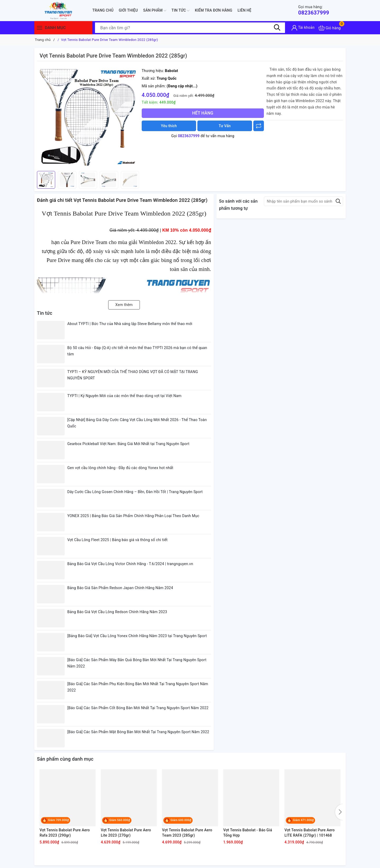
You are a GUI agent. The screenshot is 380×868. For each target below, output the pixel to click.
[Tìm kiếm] (277, 28)
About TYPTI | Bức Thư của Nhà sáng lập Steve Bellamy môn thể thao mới (130, 324)
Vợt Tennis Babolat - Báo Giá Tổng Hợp (248, 833)
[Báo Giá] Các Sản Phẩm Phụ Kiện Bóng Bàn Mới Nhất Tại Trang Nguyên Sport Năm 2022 (138, 687)
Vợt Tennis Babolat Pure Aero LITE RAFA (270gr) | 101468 (310, 833)
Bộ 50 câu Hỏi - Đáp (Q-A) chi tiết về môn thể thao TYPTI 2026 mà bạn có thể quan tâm (137, 351)
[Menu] (40, 28)
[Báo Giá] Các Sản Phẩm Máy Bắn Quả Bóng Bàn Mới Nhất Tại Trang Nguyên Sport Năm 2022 (137, 663)
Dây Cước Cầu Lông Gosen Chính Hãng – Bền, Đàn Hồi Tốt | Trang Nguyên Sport (135, 492)
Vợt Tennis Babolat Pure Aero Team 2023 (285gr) (187, 833)
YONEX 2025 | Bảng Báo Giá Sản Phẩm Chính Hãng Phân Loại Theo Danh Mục (133, 516)
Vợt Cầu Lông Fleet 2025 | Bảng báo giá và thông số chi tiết (117, 540)
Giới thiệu (128, 10)
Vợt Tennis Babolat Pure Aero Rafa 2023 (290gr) (65, 833)
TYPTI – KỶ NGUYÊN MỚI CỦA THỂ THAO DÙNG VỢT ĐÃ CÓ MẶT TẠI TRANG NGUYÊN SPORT (133, 375)
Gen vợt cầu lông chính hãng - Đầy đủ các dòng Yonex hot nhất (120, 468)
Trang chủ (103, 10)
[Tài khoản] (303, 28)
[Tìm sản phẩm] (190, 28)
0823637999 (314, 10)
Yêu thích (169, 126)
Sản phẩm (155, 11)
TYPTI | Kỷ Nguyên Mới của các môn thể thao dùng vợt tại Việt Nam (124, 396)
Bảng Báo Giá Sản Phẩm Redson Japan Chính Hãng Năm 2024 (120, 588)
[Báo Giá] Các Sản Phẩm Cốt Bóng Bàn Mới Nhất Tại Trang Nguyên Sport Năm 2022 (138, 708)
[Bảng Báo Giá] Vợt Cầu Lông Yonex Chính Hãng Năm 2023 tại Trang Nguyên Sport (137, 636)
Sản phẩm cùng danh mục (65, 759)
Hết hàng (203, 113)
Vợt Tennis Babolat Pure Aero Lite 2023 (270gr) (126, 833)
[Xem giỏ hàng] (330, 28)
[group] (88, 117)
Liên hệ (244, 10)
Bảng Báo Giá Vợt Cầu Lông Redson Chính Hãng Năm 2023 (117, 612)
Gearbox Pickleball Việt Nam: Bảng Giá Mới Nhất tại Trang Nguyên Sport (128, 444)
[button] (339, 812)
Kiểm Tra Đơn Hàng (213, 10)
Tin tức (181, 11)
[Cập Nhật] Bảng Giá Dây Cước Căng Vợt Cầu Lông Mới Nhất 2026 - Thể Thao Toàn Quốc (137, 423)
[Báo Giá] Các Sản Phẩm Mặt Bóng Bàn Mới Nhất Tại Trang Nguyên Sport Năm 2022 (138, 732)
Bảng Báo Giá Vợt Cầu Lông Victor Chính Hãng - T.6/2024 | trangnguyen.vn (130, 564)
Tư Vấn (225, 126)
